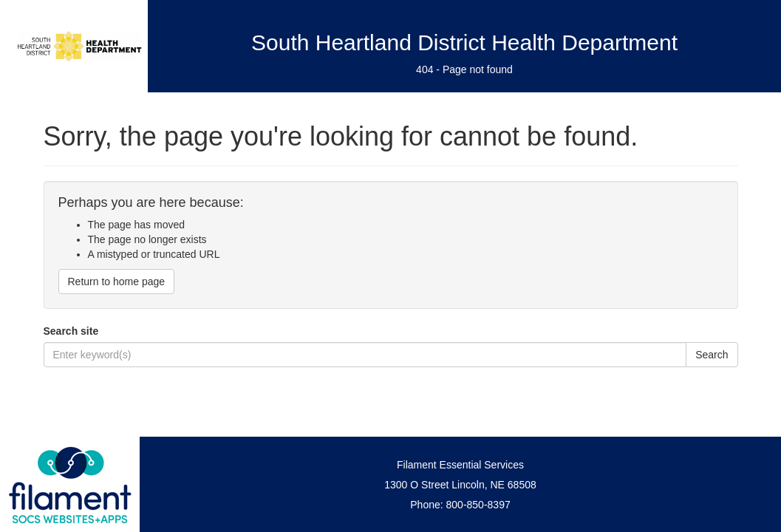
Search (712, 355)
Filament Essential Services (460, 465)
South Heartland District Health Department (464, 42)
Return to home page (117, 282)
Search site (71, 331)
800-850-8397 (478, 505)
